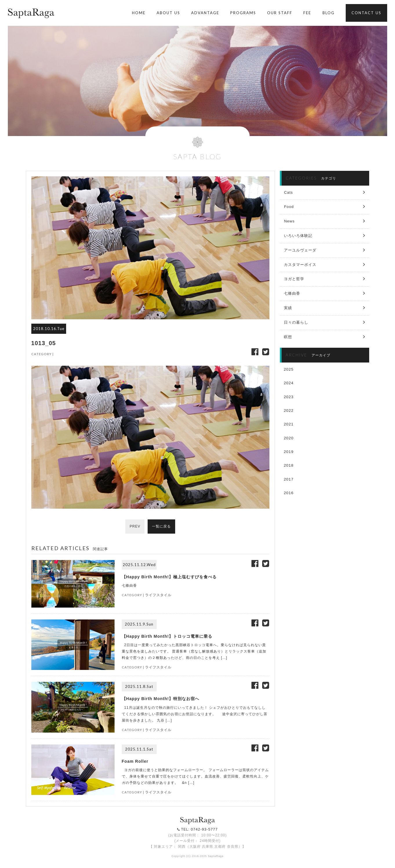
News (289, 221)
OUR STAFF (280, 13)
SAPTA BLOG (197, 156)
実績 (288, 308)
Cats (288, 192)
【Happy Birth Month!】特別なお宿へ (161, 699)
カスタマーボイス (300, 265)
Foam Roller (135, 761)
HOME (139, 13)
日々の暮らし (296, 322)
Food (289, 207)
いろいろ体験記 (298, 236)
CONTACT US (366, 13)
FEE (307, 13)
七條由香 (292, 293)
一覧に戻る (162, 527)
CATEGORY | (42, 354)
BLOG (329, 13)
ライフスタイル (158, 595)
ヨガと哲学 (294, 279)
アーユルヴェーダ (300, 250)
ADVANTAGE (205, 13)
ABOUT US (168, 13)
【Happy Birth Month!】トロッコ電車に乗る (167, 636)
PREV (135, 527)
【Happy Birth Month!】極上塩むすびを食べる (169, 577)
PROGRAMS (243, 13)
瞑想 (288, 337)
